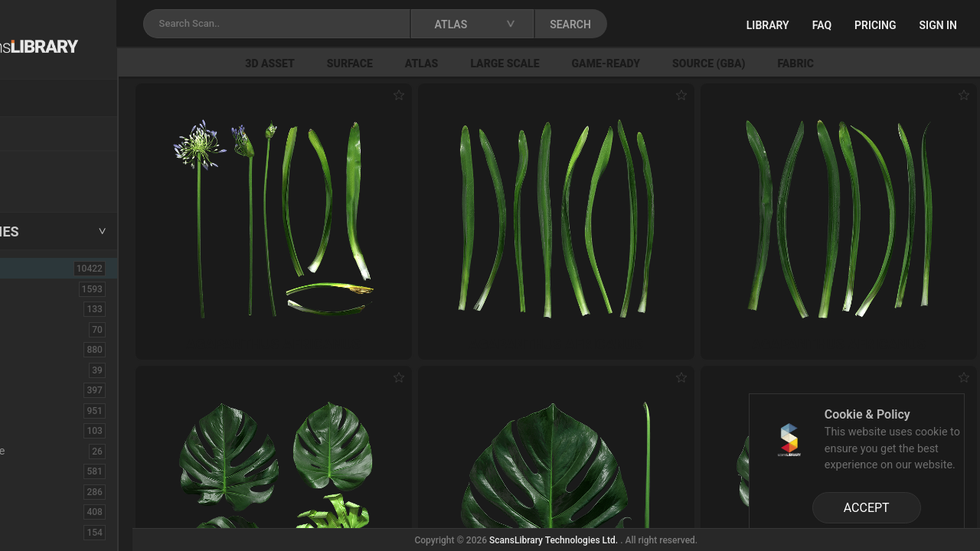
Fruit (31, 532)
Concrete (43, 390)
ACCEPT (867, 508)
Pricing (875, 25)
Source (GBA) (794, 64)
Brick (33, 329)
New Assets (51, 166)
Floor (33, 491)
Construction (53, 410)
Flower (37, 511)
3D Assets (46, 289)
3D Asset (356, 64)
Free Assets (50, 187)
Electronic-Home (62, 451)
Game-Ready (692, 64)
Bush (33, 349)
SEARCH (673, 24)
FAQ (822, 25)
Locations (45, 135)
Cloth (33, 370)
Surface (436, 64)
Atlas (508, 64)
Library (768, 25)
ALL (32, 268)
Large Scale (591, 64)
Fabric (882, 64)
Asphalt (39, 308)
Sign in (938, 25)
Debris (36, 430)
